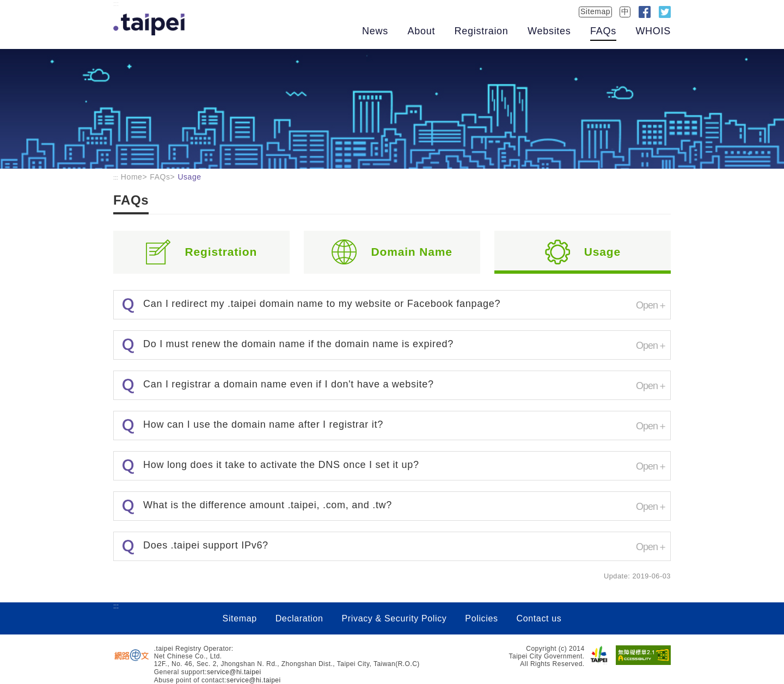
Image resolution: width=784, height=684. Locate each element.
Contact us (539, 618)
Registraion (482, 31)
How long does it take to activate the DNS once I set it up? (281, 465)
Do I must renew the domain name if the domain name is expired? (298, 344)
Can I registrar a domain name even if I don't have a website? (289, 384)
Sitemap (595, 11)
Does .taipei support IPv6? (206, 545)
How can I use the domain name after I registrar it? (263, 424)
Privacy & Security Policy (394, 618)
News (375, 31)
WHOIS (653, 31)
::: (116, 4)
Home (132, 177)
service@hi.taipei (234, 672)
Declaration (299, 618)
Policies (481, 618)
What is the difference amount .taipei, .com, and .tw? (268, 505)
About (421, 31)
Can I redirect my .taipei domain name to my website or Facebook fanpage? (322, 304)
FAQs (603, 31)
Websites (549, 31)
